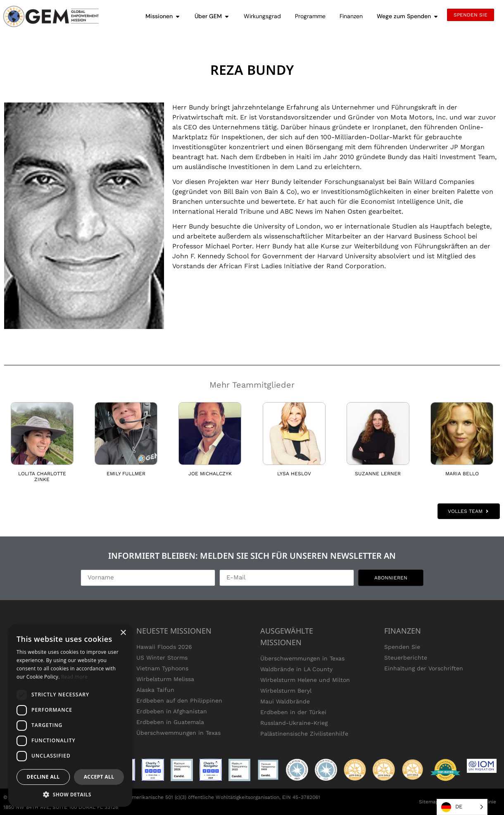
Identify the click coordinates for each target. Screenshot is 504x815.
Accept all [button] (99, 777)
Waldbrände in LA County (296, 669)
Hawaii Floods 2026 (164, 647)
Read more (74, 677)
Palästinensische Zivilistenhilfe (304, 734)
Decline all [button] (43, 777)
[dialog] (70, 715)
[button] (70, 794)
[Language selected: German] (462, 807)
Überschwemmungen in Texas (178, 733)
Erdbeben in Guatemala (170, 722)
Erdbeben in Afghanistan (172, 711)
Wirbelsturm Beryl (286, 691)
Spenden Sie (402, 647)
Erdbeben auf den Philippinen (179, 701)
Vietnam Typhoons (162, 668)
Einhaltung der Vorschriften (424, 668)
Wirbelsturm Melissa (165, 679)
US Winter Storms (162, 658)
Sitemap (429, 802)
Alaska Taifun (155, 690)
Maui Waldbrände (285, 701)
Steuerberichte (406, 658)
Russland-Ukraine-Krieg (294, 723)
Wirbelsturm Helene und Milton (305, 680)
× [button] (123, 633)
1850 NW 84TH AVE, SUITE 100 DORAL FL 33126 (61, 807)
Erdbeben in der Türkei (293, 712)
